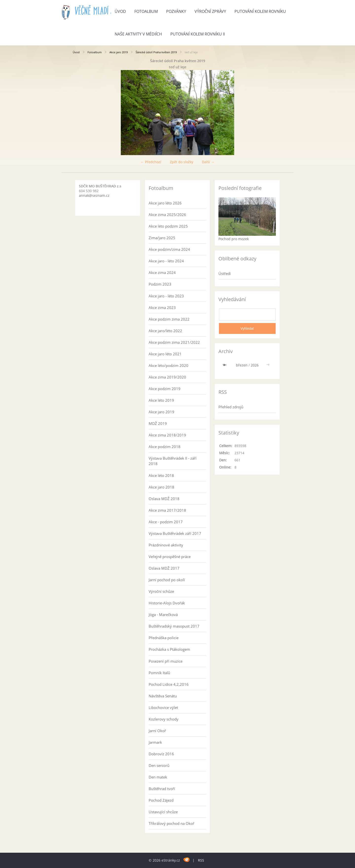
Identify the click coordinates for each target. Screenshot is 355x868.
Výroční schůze (161, 591)
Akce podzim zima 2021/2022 (174, 342)
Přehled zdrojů (231, 407)
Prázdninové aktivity (166, 545)
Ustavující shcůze (163, 812)
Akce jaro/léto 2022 (165, 331)
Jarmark (155, 742)
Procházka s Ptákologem (169, 649)
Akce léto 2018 (161, 475)
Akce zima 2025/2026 (167, 215)
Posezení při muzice (166, 661)
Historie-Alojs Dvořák (167, 603)
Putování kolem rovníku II (198, 34)
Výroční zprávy (210, 11)
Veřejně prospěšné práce (170, 557)
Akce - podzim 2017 (166, 522)
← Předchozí (151, 162)
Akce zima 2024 (162, 272)
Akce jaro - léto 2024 (166, 261)
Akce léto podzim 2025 (168, 226)
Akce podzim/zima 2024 (169, 249)
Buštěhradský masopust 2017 (174, 626)
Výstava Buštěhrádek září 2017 (175, 533)
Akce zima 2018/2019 (167, 435)
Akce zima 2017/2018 (167, 510)
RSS (201, 860)
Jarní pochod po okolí (167, 580)
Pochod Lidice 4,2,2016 (169, 684)
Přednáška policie (164, 638)
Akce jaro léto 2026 (165, 203)
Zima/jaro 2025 (162, 238)
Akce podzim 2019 (165, 389)
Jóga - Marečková (163, 615)
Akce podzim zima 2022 (169, 319)
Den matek (158, 777)
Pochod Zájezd (161, 800)
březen (242, 365)
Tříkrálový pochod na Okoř (171, 823)
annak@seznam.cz (94, 195)
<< (225, 365)
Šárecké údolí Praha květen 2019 (156, 52)
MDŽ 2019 (158, 423)
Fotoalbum (146, 11)
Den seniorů (159, 765)
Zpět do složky (182, 162)
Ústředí (225, 273)
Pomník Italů (159, 673)
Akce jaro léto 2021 (165, 354)
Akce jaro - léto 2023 (166, 296)
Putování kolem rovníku (260, 11)
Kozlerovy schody (164, 719)
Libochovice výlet (163, 707)
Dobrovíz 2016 (161, 754)
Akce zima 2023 (162, 307)
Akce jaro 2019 (119, 52)
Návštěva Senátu (163, 696)
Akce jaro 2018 (161, 487)
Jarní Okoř (157, 731)
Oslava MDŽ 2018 (164, 499)
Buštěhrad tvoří (162, 789)
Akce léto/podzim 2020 (169, 365)
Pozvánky (176, 11)
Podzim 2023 (160, 284)
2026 (255, 365)
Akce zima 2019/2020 (167, 377)
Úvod (120, 11)
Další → (208, 162)
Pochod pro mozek (234, 239)
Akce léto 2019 (161, 400)
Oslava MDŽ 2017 (164, 568)
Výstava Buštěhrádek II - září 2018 (173, 461)
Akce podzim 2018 (165, 447)
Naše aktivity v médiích (138, 34)
